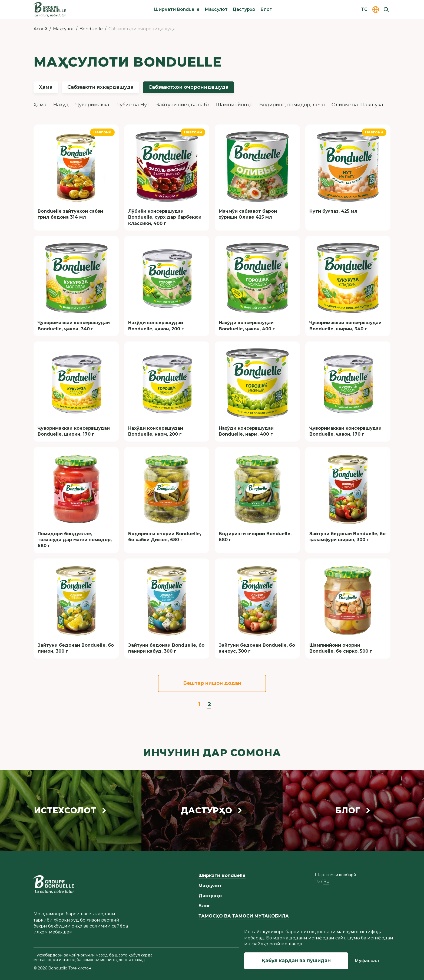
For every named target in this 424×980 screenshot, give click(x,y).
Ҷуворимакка (92, 105)
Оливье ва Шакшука (357, 105)
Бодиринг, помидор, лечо (292, 105)
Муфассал (367, 961)
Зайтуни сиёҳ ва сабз (183, 105)
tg (317, 881)
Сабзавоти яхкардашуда (100, 87)
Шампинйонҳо (234, 105)
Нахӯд (61, 105)
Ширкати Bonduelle (177, 9)
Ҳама (46, 87)
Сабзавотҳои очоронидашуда (188, 87)
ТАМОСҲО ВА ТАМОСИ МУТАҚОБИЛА (244, 916)
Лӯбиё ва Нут (133, 105)
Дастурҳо (244, 9)
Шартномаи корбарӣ (335, 875)
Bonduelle (91, 29)
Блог (266, 9)
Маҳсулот (216, 9)
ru (326, 881)
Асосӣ (40, 29)
